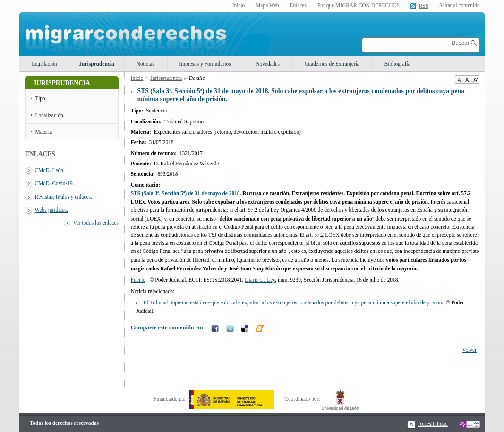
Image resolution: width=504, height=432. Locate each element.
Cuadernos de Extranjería (332, 64)
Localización (49, 115)
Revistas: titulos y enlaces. (64, 197)
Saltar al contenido (460, 5)
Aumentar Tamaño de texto (475, 79)
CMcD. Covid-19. (55, 183)
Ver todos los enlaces (96, 223)
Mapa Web (267, 5)
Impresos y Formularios (205, 64)
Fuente (138, 280)
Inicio (239, 5)
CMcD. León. (50, 170)
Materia (44, 132)
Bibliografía (397, 64)
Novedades (268, 64)
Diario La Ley (260, 280)
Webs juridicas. (51, 210)
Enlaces (298, 5)
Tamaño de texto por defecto (467, 79)
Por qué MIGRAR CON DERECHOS (359, 5)
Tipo (40, 98)
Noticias (145, 64)
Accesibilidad (433, 424)
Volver (470, 350)
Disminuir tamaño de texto (459, 79)
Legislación (44, 64)
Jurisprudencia (96, 64)
